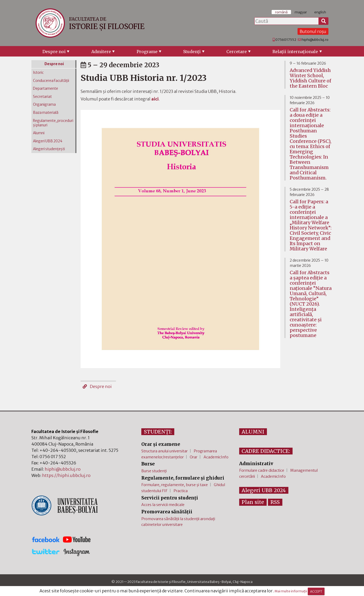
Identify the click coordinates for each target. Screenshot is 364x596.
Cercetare (237, 52)
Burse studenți (154, 471)
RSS (275, 502)
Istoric (38, 73)
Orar (194, 457)
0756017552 (286, 40)
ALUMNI (253, 432)
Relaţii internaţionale (295, 52)
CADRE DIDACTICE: (266, 451)
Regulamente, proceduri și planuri (53, 123)
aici (155, 99)
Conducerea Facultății (51, 81)
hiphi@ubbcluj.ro (315, 40)
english (320, 12)
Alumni (39, 133)
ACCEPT (316, 591)
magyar (301, 12)
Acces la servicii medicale (163, 505)
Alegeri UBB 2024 (48, 141)
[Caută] (324, 21)
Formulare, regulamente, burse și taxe (175, 485)
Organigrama (44, 105)
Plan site (253, 502)
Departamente (46, 89)
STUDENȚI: (158, 432)
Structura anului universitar (164, 451)
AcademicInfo (216, 457)
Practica (181, 491)
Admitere (101, 52)
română (281, 12)
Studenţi (192, 52)
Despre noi (54, 52)
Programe (147, 52)
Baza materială (46, 113)
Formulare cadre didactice (262, 470)
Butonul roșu (313, 31)
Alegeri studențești (49, 149)
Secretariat (42, 97)
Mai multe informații (291, 591)
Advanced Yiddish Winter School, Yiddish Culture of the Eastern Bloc (310, 78)
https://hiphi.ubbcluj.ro (66, 475)
